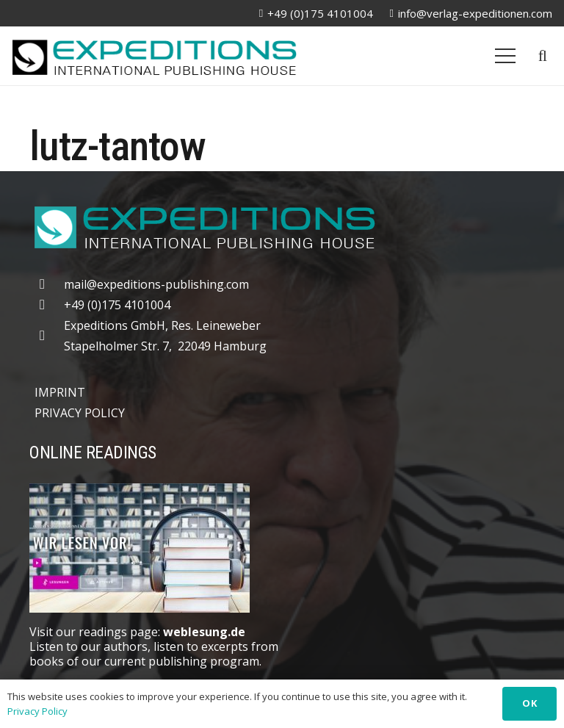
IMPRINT (60, 392)
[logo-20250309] (154, 56)
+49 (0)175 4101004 (117, 305)
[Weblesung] (282, 548)
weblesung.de (204, 632)
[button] (543, 56)
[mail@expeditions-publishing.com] (49, 284)
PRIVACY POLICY (80, 413)
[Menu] (505, 56)
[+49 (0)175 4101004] (49, 304)
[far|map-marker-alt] (49, 335)
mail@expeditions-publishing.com (156, 284)
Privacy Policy (37, 711)
